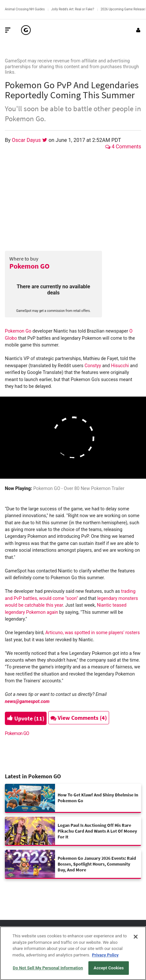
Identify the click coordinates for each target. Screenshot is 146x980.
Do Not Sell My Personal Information (48, 968)
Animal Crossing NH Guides (25, 9)
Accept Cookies (109, 968)
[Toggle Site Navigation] (8, 30)
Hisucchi (120, 366)
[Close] (136, 937)
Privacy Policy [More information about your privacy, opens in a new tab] (105, 955)
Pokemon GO (29, 266)
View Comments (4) (79, 718)
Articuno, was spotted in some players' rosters (93, 633)
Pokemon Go (18, 331)
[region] (73, 953)
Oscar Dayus (27, 140)
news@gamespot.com (27, 701)
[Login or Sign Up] (138, 30)
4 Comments (123, 147)
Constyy (93, 366)
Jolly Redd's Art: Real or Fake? (73, 9)
